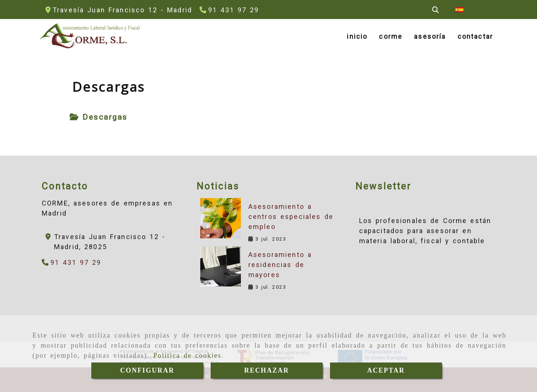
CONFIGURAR (147, 370)
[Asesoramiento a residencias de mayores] (220, 266)
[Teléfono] (229, 10)
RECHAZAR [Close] (267, 370)
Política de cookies (187, 355)
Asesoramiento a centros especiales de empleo (291, 217)
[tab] (99, 117)
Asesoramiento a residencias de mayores (280, 265)
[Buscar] (436, 10)
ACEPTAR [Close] (386, 370)
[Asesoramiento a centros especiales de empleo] (220, 218)
